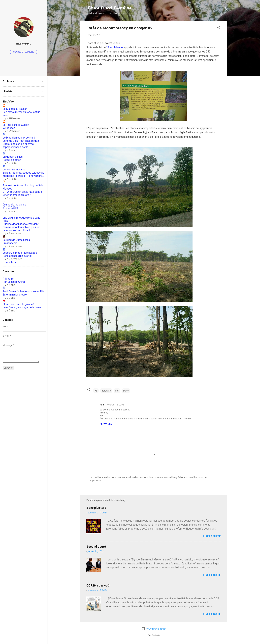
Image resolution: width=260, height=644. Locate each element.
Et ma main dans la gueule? (18, 304)
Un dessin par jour (13, 157)
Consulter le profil (24, 52)
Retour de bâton (12, 160)
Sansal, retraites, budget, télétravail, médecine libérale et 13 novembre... (23, 174)
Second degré (96, 547)
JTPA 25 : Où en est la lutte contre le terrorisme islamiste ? (22, 193)
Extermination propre (15, 295)
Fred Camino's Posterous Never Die (23, 291)
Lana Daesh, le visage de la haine (22, 307)
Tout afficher (10, 262)
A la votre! (9, 279)
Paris (126, 391)
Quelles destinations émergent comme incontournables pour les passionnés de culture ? (22, 227)
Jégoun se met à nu (14, 170)
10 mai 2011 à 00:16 (115, 405)
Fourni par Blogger (154, 629)
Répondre (106, 424)
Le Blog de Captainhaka (16, 240)
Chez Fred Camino (109, 8)
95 (96, 391)
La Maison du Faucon (15, 109)
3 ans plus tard (96, 508)
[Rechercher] (225, 9)
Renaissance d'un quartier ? (18, 256)
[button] (219, 28)
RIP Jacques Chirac (14, 282)
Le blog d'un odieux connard (19, 138)
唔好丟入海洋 (11, 208)
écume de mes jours (14, 205)
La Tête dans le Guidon (16, 125)
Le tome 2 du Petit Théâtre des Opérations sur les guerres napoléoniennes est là (21, 144)
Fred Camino (24, 44)
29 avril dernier (115, 47)
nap (102, 405)
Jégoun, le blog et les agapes (20, 253)
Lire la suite (212, 536)
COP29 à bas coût (98, 585)
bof (117, 391)
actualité (106, 391)
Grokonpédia (10, 243)
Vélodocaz (9, 128)
